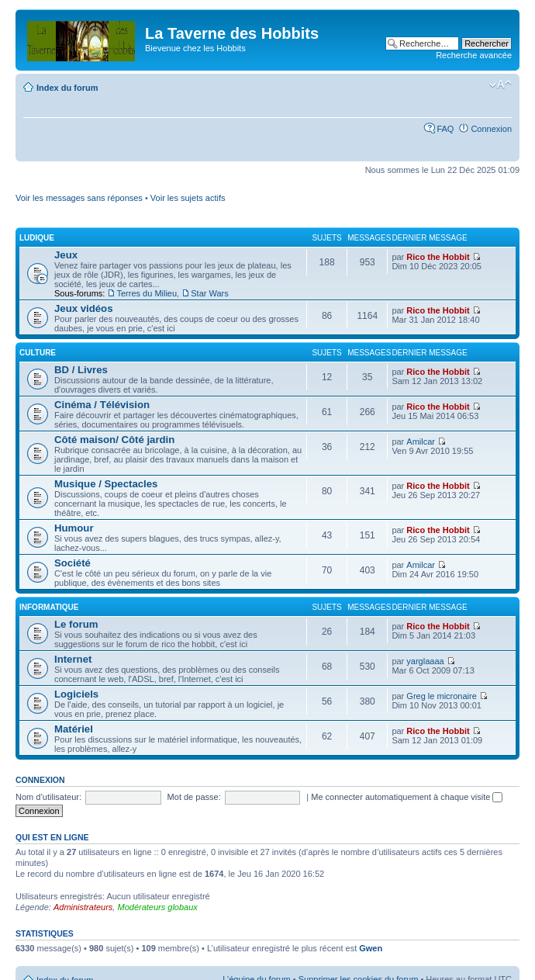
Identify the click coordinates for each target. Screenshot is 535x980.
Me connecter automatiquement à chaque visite (407, 797)
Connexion (491, 129)
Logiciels (76, 694)
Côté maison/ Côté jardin (114, 440)
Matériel (74, 729)
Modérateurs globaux (157, 907)
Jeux (66, 255)
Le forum (76, 624)
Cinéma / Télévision (102, 405)
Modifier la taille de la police (500, 85)
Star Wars (210, 293)
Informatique (49, 607)
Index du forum (67, 88)
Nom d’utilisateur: (48, 797)
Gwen (371, 948)
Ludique (37, 238)
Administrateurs (83, 907)
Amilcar (421, 442)
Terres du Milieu (147, 293)
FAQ (445, 129)
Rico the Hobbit (438, 257)
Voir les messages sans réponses (79, 198)
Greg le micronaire (441, 696)
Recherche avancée (474, 55)
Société (72, 563)
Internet (73, 659)
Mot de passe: (194, 797)
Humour (74, 528)
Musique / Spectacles (106, 484)
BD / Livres (81, 370)
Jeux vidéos (84, 308)
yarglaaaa (425, 661)
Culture (38, 353)
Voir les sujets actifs (188, 198)
